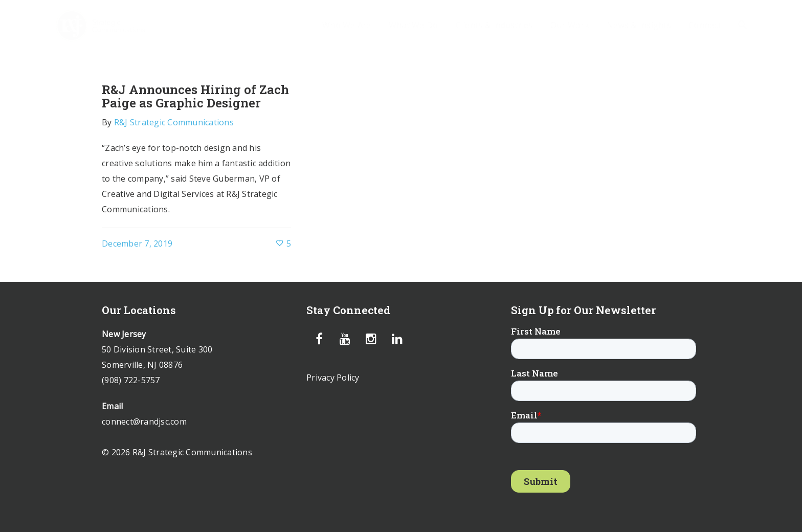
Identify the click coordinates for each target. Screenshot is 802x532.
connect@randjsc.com (144, 422)
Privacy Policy (333, 378)
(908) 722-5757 (131, 380)
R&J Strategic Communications (174, 122)
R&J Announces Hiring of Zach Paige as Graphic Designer (195, 96)
